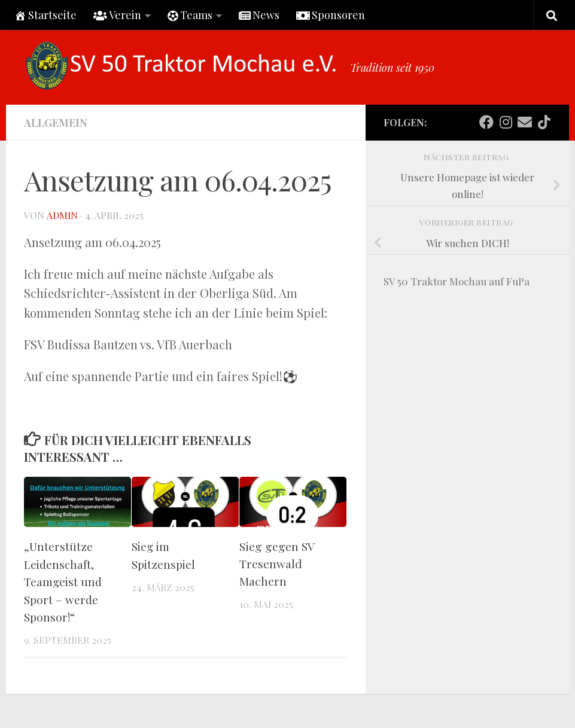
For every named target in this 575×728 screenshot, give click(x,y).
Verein (117, 15)
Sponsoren (331, 15)
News (259, 15)
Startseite (45, 15)
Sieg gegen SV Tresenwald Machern (277, 563)
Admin (62, 215)
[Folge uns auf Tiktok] (544, 122)
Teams (190, 15)
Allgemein (56, 122)
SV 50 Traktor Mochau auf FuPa (457, 281)
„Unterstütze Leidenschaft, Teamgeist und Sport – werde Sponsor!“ (64, 581)
